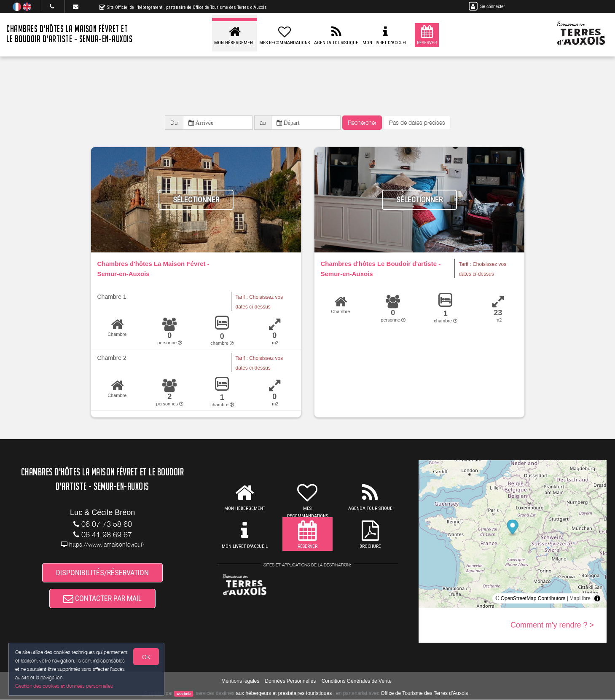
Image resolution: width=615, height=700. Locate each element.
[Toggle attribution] (597, 598)
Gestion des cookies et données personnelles (64, 686)
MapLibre (580, 598)
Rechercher (362, 122)
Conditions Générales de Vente (357, 681)
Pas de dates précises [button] (417, 122)
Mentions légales (240, 681)
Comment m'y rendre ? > (552, 625)
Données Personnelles (291, 681)
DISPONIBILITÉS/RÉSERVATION (102, 573)
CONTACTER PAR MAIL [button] (102, 599)
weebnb (184, 694)
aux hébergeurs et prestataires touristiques (284, 694)
